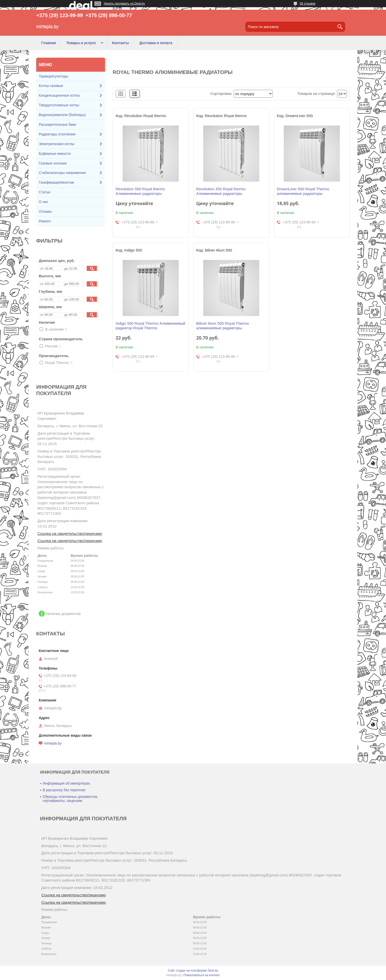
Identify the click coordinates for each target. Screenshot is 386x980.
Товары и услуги (81, 43)
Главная (49, 43)
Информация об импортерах (66, 783)
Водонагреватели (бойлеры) (62, 115)
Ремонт (45, 221)
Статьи (44, 192)
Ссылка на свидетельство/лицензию (70, 533)
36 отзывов (307, 4)
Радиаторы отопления (57, 134)
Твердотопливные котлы (59, 105)
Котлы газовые (51, 86)
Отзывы (45, 211)
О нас (43, 202)
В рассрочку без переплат (64, 790)
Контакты (120, 43)
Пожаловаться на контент (202, 975)
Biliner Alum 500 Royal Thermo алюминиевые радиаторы (223, 326)
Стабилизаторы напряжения (62, 173)
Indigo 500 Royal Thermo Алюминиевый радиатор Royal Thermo (150, 326)
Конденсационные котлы (59, 95)
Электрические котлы (57, 144)
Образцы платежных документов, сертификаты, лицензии (70, 799)
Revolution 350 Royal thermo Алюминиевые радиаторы (221, 191)
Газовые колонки (53, 163)
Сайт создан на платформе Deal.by (193, 971)
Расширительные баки (57, 124)
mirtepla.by (53, 743)
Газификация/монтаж (56, 182)
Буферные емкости (55, 154)
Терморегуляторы (54, 76)
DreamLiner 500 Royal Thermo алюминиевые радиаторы (303, 191)
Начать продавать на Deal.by (124, 4)
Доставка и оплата (156, 43)
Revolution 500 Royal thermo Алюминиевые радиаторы (140, 191)
